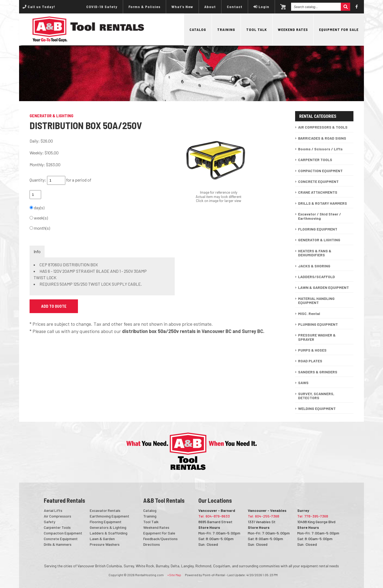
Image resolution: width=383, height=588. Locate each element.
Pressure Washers (105, 544)
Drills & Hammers (58, 544)
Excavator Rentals (105, 510)
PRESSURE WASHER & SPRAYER (317, 337)
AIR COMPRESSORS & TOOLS (323, 127)
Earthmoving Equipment (110, 516)
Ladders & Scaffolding (109, 533)
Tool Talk (257, 29)
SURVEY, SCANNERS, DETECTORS (316, 396)
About (210, 7)
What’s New (182, 7)
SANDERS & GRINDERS (318, 372)
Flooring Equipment (106, 522)
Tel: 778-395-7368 (313, 516)
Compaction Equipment (63, 533)
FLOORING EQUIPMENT (318, 229)
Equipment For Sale (339, 29)
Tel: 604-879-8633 (214, 516)
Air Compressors (58, 516)
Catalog (198, 29)
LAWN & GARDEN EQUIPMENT (323, 287)
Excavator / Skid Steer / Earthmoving (320, 216)
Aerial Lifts (53, 510)
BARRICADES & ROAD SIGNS (322, 138)
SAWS (303, 383)
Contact (235, 7)
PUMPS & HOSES (312, 350)
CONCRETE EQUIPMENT (318, 181)
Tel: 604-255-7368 (264, 516)
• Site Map (174, 575)
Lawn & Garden (102, 539)
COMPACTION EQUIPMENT (320, 171)
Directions (152, 544)
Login (261, 7)
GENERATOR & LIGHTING (319, 240)
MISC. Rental (309, 314)
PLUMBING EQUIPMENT (318, 324)
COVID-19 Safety (102, 7)
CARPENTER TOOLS (315, 160)
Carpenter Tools (57, 527)
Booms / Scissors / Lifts (320, 149)
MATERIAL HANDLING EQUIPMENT (316, 300)
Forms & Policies (144, 7)
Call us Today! (39, 7)
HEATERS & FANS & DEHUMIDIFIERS (315, 253)
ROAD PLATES (310, 361)
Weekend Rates (293, 29)
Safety (50, 522)
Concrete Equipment (61, 539)
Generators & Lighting (108, 527)
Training (226, 29)
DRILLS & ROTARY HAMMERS (323, 203)
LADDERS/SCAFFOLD (316, 277)
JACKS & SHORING (314, 266)
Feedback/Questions (160, 539)
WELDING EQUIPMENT (317, 408)
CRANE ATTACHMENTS (318, 192)
